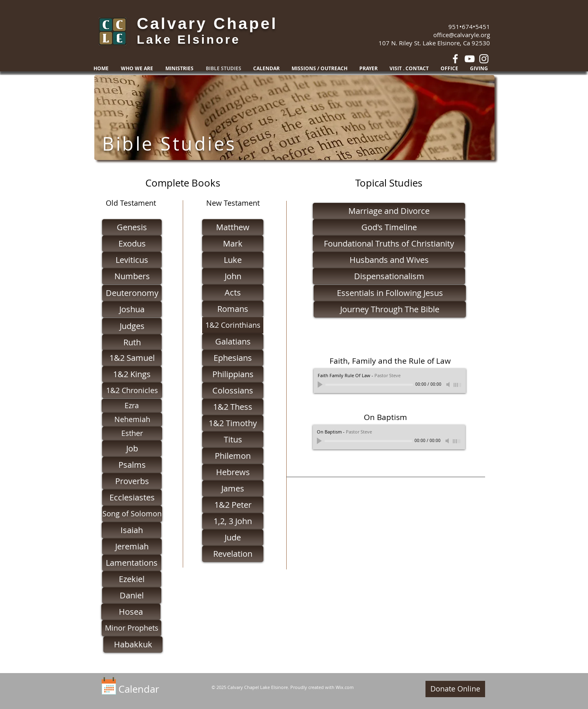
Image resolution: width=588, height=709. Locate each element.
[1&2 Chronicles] (132, 390)
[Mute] (449, 385)
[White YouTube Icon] (470, 59)
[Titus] (233, 440)
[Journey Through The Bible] (390, 309)
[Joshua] (132, 309)
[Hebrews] (233, 472)
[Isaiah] (131, 530)
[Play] (321, 385)
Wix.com (345, 687)
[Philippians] (233, 374)
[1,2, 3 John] (233, 521)
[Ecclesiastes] (132, 498)
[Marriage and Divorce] (389, 211)
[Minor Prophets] (131, 628)
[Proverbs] (132, 481)
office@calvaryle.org (462, 35)
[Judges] (132, 326)
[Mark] (233, 244)
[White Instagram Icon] (484, 59)
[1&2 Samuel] (132, 358)
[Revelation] (233, 554)
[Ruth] (132, 342)
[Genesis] (132, 227)
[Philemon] (233, 456)
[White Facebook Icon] (455, 59)
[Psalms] (132, 465)
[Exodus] (132, 244)
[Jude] (233, 538)
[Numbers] (132, 276)
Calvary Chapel (207, 23)
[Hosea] (131, 612)
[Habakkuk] (133, 645)
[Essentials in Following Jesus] (390, 293)
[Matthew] (233, 227)
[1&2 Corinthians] (233, 325)
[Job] (132, 449)
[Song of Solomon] (132, 514)
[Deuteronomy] (132, 293)
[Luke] (233, 260)
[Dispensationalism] (389, 276)
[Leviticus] (132, 260)
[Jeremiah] (132, 547)
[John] (233, 276)
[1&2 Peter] (233, 505)
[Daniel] (132, 596)
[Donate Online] (455, 689)
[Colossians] (233, 391)
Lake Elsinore (189, 39)
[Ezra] (132, 406)
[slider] (458, 385)
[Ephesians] (233, 358)
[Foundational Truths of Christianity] (389, 244)
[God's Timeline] (389, 227)
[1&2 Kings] (132, 374)
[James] (233, 489)
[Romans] (233, 309)
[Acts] (233, 293)
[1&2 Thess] (233, 407)
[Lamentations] (132, 563)
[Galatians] (233, 342)
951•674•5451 (469, 27)
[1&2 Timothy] (233, 423)
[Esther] (132, 433)
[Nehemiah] (132, 420)
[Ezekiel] (132, 579)
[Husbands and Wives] (389, 260)
